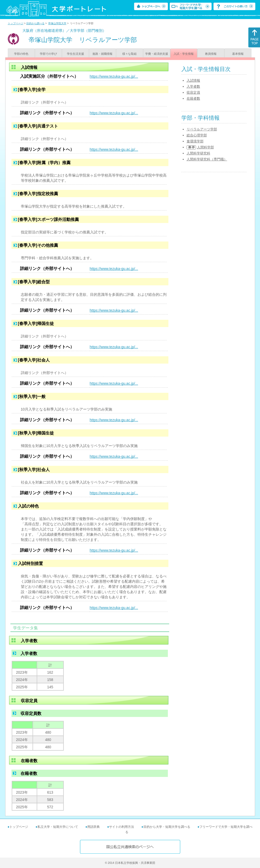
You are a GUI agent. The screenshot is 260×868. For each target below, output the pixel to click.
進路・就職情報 (102, 54)
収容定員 (193, 92)
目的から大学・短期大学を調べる (167, 827)
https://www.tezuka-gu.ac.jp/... (114, 76)
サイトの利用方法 (122, 827)
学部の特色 (21, 54)
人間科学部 (205, 147)
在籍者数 (193, 98)
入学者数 (193, 86)
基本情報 (238, 54)
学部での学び (48, 54)
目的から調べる (35, 23)
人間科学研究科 (198, 153)
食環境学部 (195, 141)
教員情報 (211, 54)
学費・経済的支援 (157, 54)
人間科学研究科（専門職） (207, 159)
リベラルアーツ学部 (202, 129)
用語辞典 (93, 827)
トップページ (16, 23)
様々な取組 (129, 54)
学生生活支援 (75, 54)
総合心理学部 (197, 135)
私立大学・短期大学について (58, 827)
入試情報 (193, 80)
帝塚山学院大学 (57, 23)
